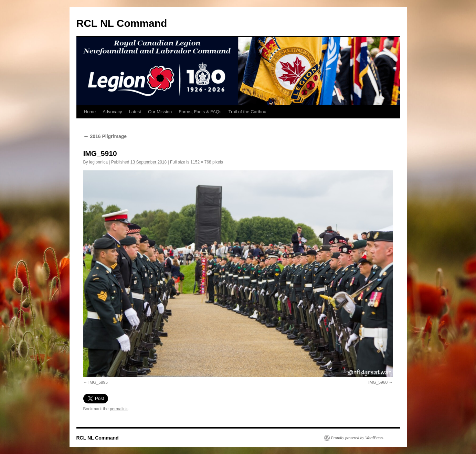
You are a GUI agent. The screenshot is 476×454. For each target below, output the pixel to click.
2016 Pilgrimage (105, 136)
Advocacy (112, 112)
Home (90, 112)
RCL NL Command (122, 23)
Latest (135, 112)
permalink (119, 409)
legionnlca (98, 162)
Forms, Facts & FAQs (200, 112)
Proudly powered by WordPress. (358, 438)
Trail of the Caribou (247, 112)
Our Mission (160, 112)
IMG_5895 (98, 382)
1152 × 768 (201, 162)
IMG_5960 (378, 382)
